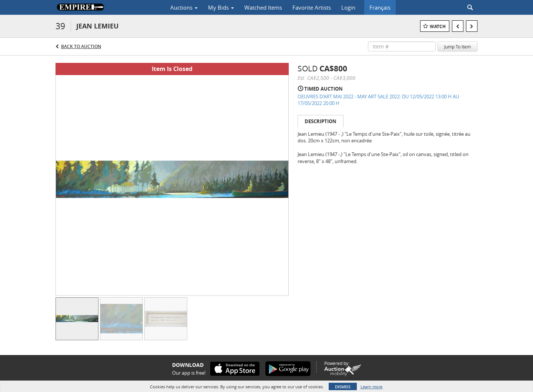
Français (380, 7)
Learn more (371, 387)
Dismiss (343, 387)
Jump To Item (457, 47)
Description (321, 121)
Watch (438, 26)
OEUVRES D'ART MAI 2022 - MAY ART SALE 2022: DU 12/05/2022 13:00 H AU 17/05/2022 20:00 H (378, 100)
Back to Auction (81, 46)
